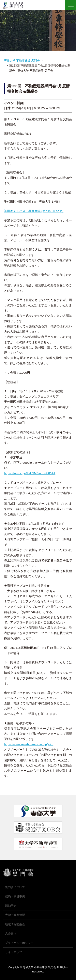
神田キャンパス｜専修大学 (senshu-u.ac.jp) (34, 211)
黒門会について (15, 887)
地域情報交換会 (15, 924)
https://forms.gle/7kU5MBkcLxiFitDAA (30, 473)
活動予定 (11, 906)
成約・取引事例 (15, 896)
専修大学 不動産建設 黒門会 (15, 5)
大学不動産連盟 (15, 915)
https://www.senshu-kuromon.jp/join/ (29, 744)
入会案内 (11, 933)
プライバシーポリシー (19, 943)
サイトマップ (14, 952)
